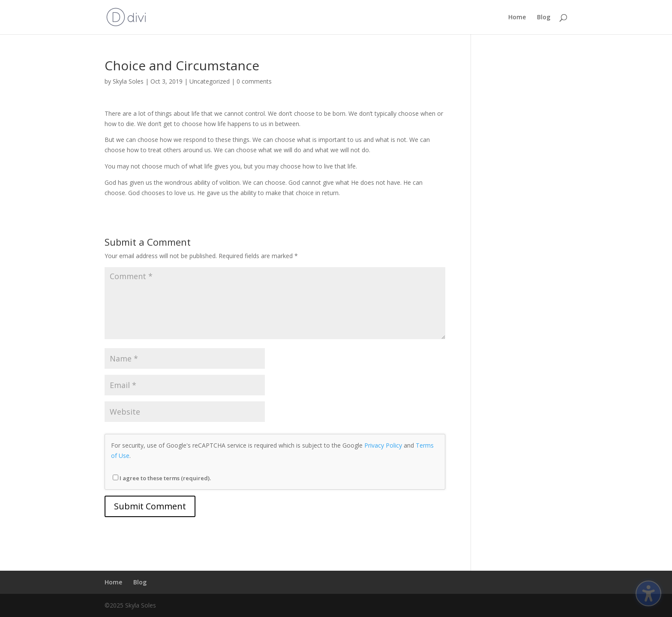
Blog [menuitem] (544, 18)
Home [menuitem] (517, 18)
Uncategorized (210, 81)
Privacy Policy (383, 445)
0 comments (254, 81)
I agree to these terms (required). (162, 478)
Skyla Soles (128, 81)
